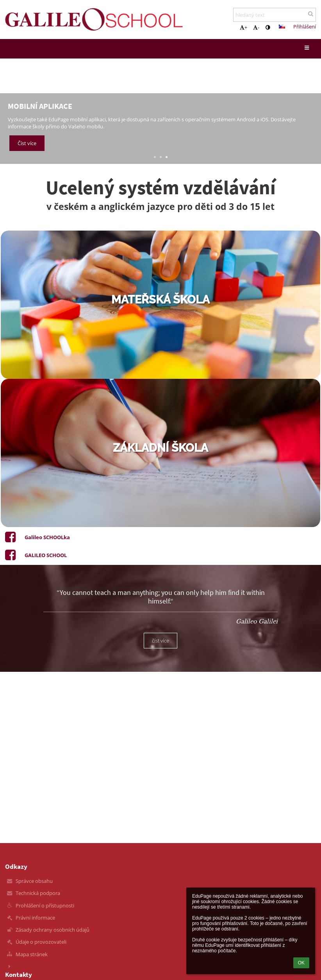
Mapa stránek (32, 954)
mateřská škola (160, 300)
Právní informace (35, 918)
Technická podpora (38, 893)
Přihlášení (305, 27)
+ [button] (243, 27)
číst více (160, 641)
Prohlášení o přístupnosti (45, 905)
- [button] (256, 27)
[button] (282, 27)
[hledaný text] (275, 15)
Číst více (27, 143)
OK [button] (301, 963)
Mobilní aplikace (40, 106)
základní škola (160, 448)
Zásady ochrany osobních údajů (53, 930)
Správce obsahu (34, 881)
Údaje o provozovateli (41, 942)
